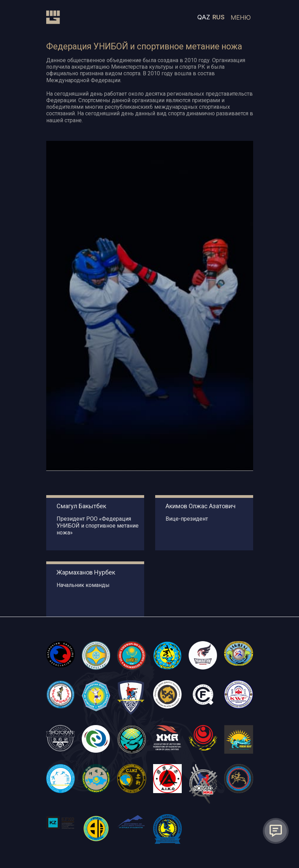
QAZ (204, 17)
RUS (218, 17)
